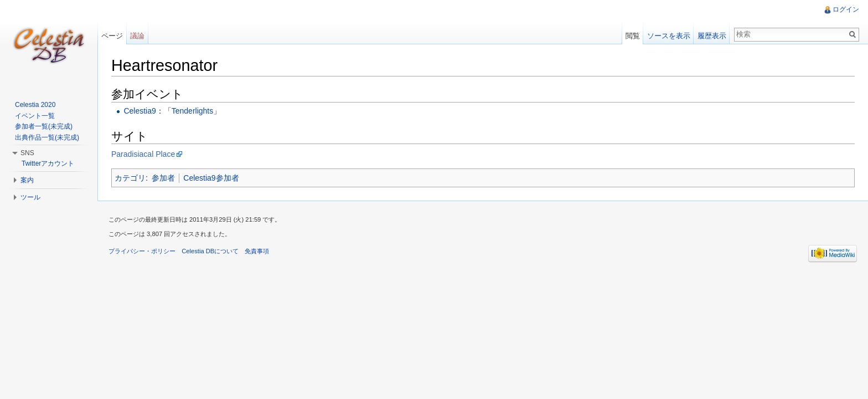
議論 (137, 36)
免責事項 (257, 251)
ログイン (846, 9)
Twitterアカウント (48, 163)
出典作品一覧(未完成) (47, 137)
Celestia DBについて (210, 251)
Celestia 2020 (35, 105)
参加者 (163, 178)
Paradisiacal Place (143, 154)
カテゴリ (130, 178)
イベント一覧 (35, 116)
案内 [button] (27, 180)
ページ (112, 36)
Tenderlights (193, 111)
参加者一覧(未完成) (44, 126)
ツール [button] (30, 197)
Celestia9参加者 (211, 178)
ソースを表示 (669, 36)
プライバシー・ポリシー (142, 251)
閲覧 (633, 36)
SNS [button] (27, 153)
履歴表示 (712, 36)
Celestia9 (139, 111)
